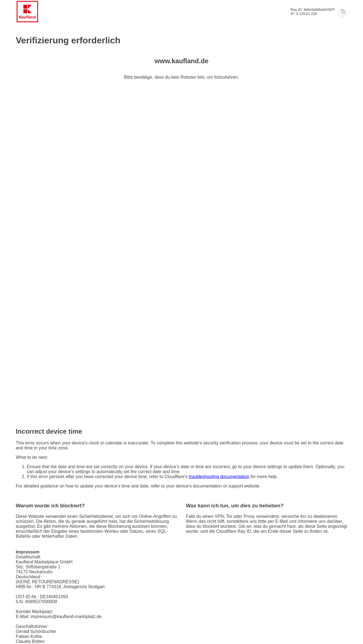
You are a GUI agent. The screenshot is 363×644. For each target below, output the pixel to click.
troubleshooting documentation (219, 477)
